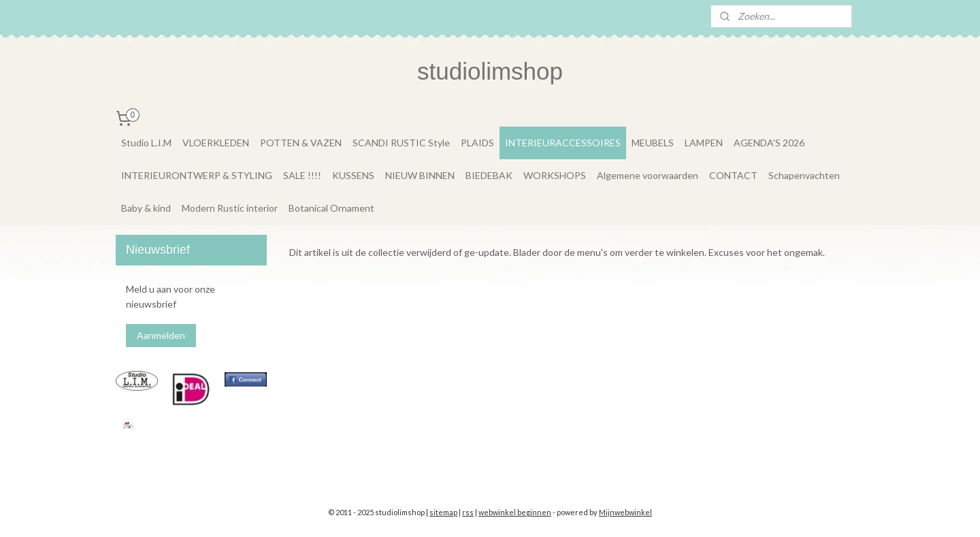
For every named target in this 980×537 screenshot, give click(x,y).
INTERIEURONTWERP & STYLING (197, 175)
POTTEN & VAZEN (301, 143)
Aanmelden (161, 335)
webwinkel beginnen (515, 512)
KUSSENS (353, 175)
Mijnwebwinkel (625, 512)
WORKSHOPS (555, 175)
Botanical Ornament (331, 208)
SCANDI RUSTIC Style (401, 143)
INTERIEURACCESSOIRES (563, 143)
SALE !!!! (302, 175)
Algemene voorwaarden (648, 175)
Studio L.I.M (146, 143)
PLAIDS (477, 143)
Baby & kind (146, 208)
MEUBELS (653, 143)
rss (468, 512)
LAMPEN (704, 143)
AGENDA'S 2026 (769, 143)
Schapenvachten (804, 175)
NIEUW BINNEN (420, 175)
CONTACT (733, 175)
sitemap (443, 512)
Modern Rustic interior (230, 208)
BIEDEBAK (489, 175)
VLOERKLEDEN (216, 143)
